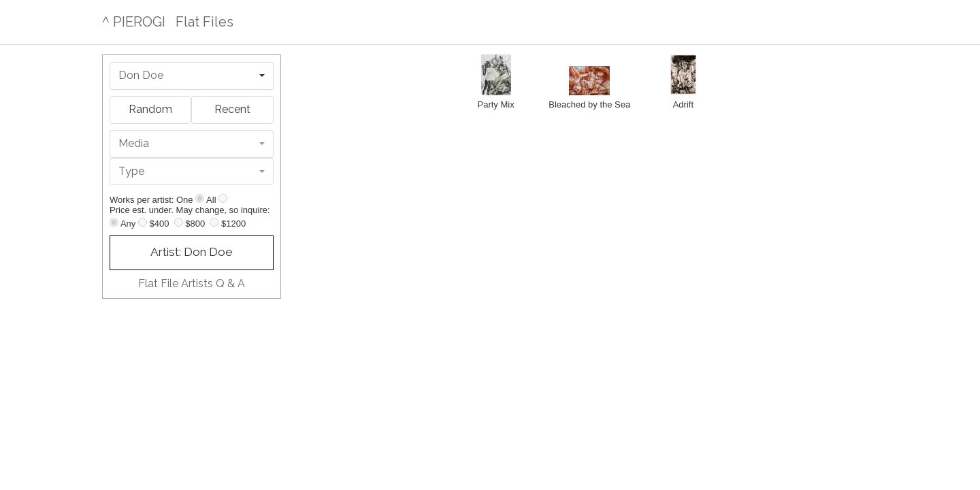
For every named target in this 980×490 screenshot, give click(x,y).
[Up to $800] (179, 222)
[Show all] (223, 198)
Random (150, 109)
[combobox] (192, 76)
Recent (232, 109)
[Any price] (114, 222)
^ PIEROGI (134, 22)
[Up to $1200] (214, 222)
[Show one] (200, 198)
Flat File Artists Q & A (192, 283)
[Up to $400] (143, 222)
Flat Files (205, 22)
